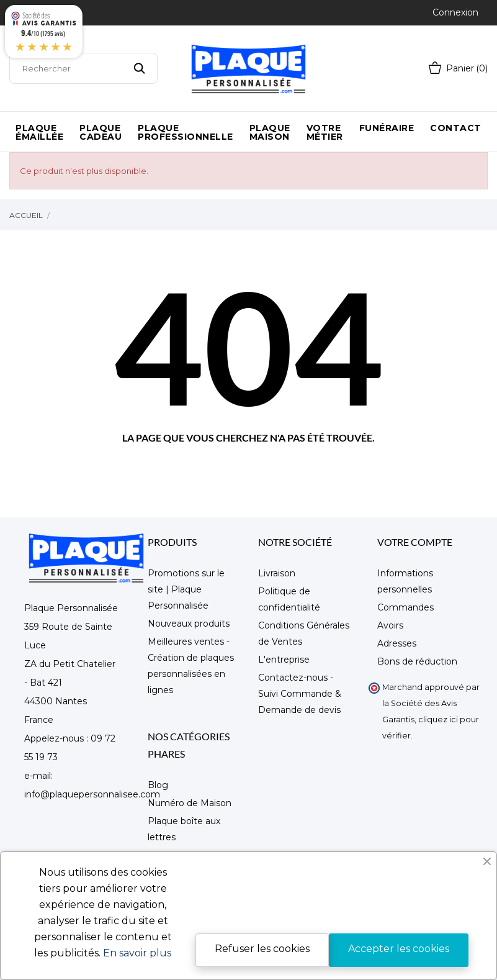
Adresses (397, 643)
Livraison (277, 573)
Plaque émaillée (39, 132)
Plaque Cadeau (101, 132)
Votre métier (325, 132)
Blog (158, 785)
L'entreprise (284, 660)
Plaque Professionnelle (186, 132)
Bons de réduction (417, 661)
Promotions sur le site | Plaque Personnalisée (186, 589)
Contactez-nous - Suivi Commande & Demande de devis (300, 694)
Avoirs (390, 625)
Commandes (405, 607)
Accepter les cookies (399, 949)
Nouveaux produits (189, 624)
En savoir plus (137, 953)
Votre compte (415, 542)
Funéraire (387, 128)
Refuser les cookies (262, 949)
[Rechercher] (83, 68)
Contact (456, 128)
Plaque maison (270, 132)
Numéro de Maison (190, 803)
